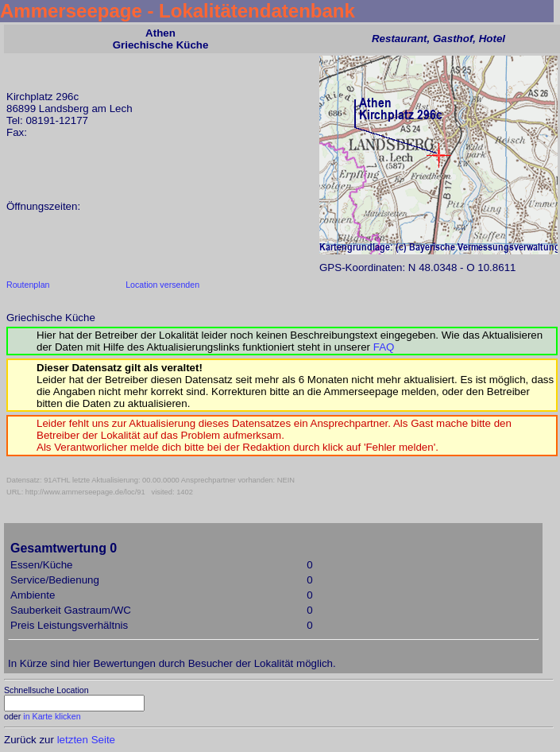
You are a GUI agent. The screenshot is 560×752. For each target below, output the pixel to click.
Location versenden (162, 285)
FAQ (384, 347)
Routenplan (28, 285)
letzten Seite (86, 740)
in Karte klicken (52, 716)
